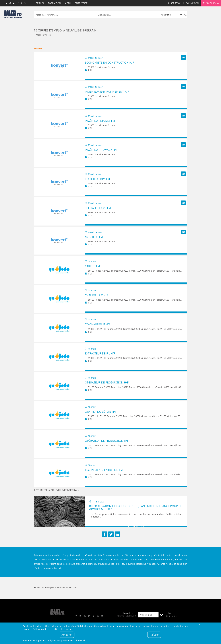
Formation (54, 3)
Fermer (199, 624)
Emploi (40, 3)
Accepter (67, 635)
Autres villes (43, 35)
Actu (68, 3)
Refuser (154, 635)
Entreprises (82, 3)
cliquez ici (80, 640)
